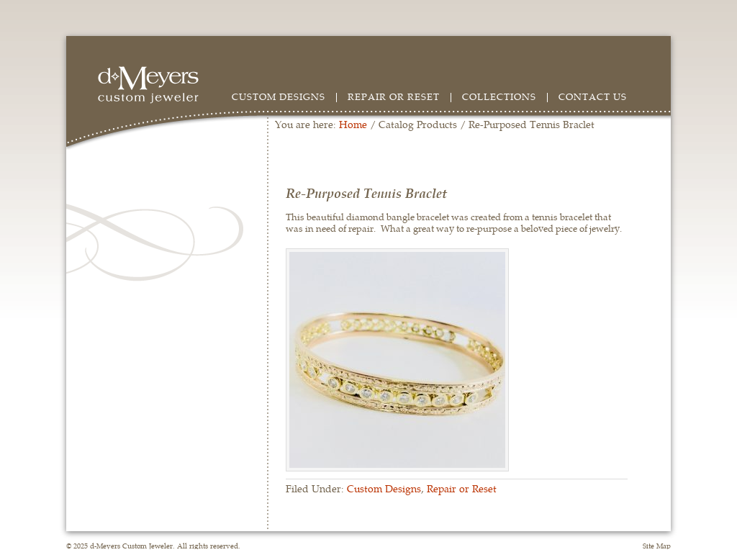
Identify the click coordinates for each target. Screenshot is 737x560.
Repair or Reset (394, 96)
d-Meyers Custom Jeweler (155, 85)
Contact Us (593, 96)
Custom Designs (279, 96)
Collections (499, 96)
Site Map (657, 546)
